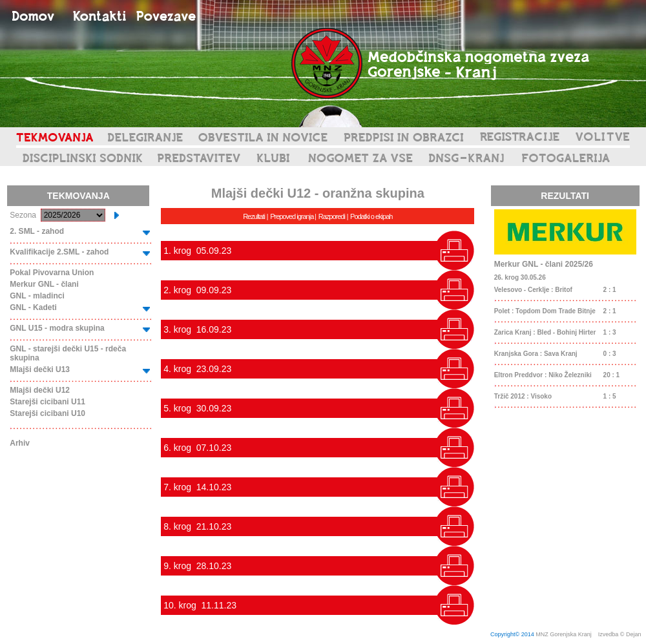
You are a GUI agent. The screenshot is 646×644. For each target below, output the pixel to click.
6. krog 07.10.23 (197, 448)
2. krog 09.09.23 (197, 290)
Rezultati (254, 216)
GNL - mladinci (37, 296)
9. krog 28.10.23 (197, 566)
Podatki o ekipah (371, 216)
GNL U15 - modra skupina (57, 328)
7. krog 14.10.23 (197, 487)
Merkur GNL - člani (44, 284)
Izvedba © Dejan (620, 634)
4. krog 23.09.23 (197, 369)
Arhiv (20, 443)
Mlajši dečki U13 (40, 369)
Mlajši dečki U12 (40, 390)
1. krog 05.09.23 (197, 251)
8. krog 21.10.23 (197, 526)
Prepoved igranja (292, 216)
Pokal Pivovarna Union (52, 273)
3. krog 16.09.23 (197, 329)
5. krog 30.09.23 (197, 408)
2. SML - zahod (37, 231)
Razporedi (332, 216)
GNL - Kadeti (33, 307)
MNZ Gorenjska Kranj (564, 634)
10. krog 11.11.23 (200, 605)
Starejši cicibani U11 (47, 402)
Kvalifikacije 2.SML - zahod (59, 252)
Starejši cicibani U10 (47, 413)
